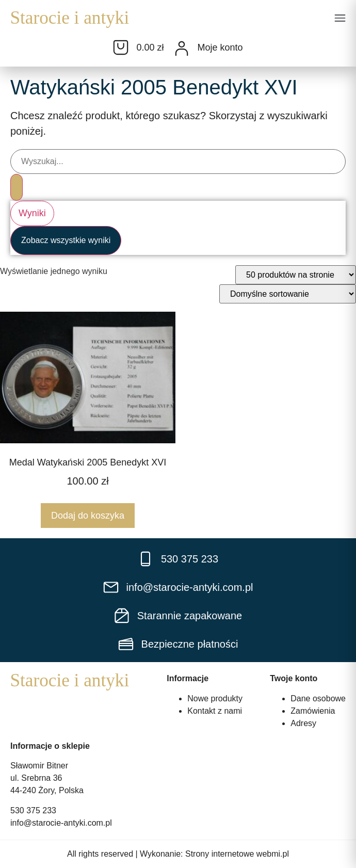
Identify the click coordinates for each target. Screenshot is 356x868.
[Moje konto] (182, 49)
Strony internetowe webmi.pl (237, 854)
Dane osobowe (318, 698)
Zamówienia (313, 711)
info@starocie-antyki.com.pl (61, 823)
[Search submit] (17, 188)
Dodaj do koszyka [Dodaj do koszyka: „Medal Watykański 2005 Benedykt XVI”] (88, 516)
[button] (340, 19)
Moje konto (220, 47)
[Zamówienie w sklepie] (288, 294)
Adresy (303, 723)
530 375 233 (33, 810)
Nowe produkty (215, 698)
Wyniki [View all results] (32, 213)
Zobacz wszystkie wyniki (66, 240)
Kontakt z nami (215, 711)
